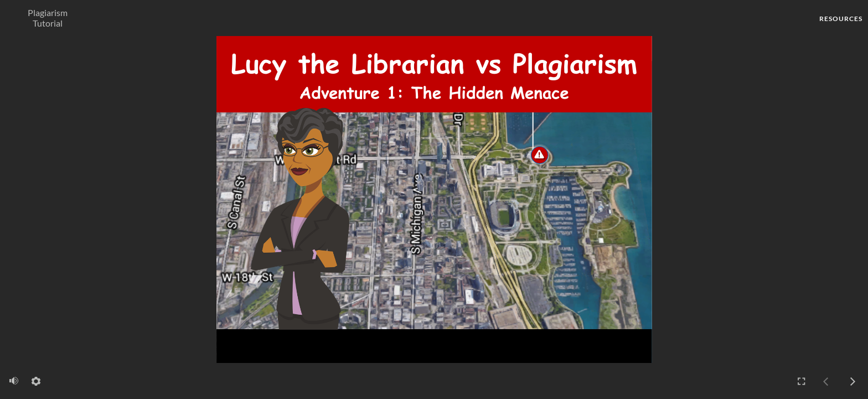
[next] (852, 381)
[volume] (14, 381)
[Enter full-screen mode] (802, 381)
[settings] (36, 381)
